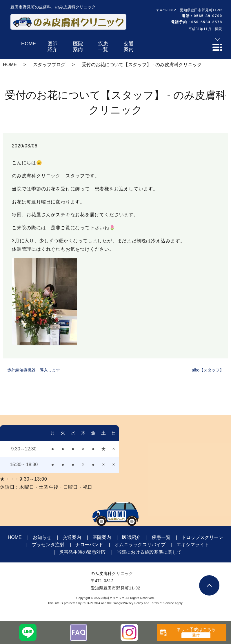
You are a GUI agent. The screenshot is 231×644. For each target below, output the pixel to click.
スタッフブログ (49, 65)
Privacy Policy (133, 603)
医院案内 (102, 537)
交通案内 (72, 537)
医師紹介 (131, 537)
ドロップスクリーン (202, 537)
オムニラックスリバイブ (140, 545)
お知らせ (42, 537)
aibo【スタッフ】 (208, 370)
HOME (10, 65)
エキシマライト (193, 545)
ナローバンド (89, 545)
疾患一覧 (161, 537)
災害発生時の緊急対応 (82, 552)
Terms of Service (162, 603)
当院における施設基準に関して (149, 552)
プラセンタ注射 (48, 545)
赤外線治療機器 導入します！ (36, 370)
